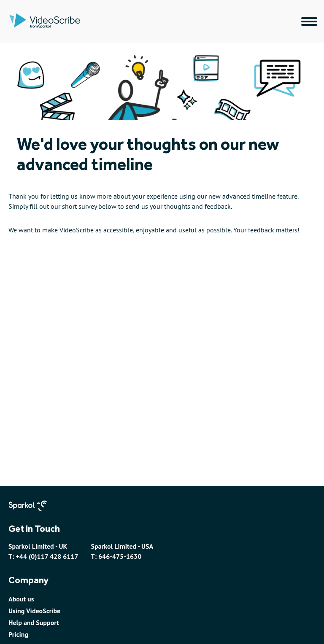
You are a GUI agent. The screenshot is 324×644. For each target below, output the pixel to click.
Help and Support (34, 622)
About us (21, 599)
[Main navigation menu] (309, 22)
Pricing (18, 634)
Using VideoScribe (34, 611)
